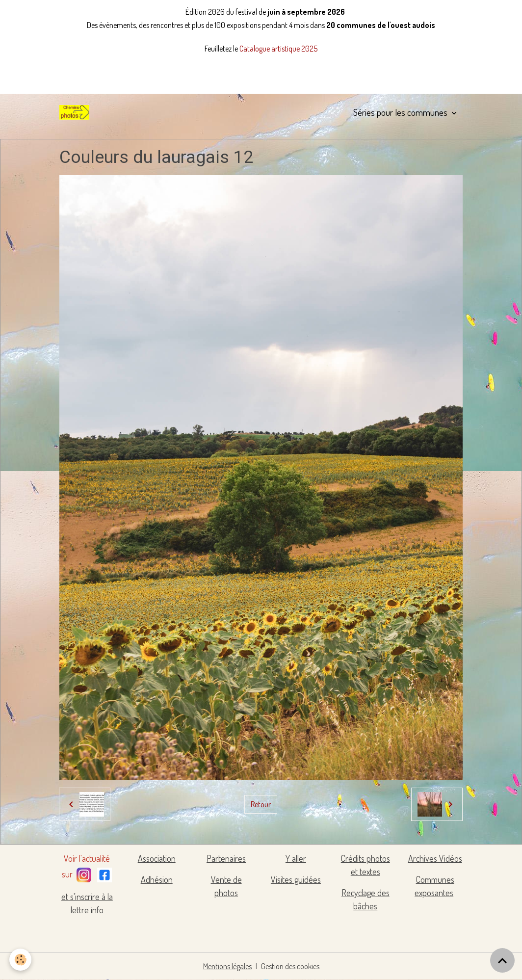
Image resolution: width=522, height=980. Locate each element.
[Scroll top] (502, 960)
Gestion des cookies (290, 966)
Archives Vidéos (435, 858)
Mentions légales (227, 966)
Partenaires (226, 858)
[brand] (76, 112)
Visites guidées (296, 879)
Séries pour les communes (401, 112)
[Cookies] (21, 960)
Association (157, 858)
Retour (261, 804)
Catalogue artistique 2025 (278, 49)
